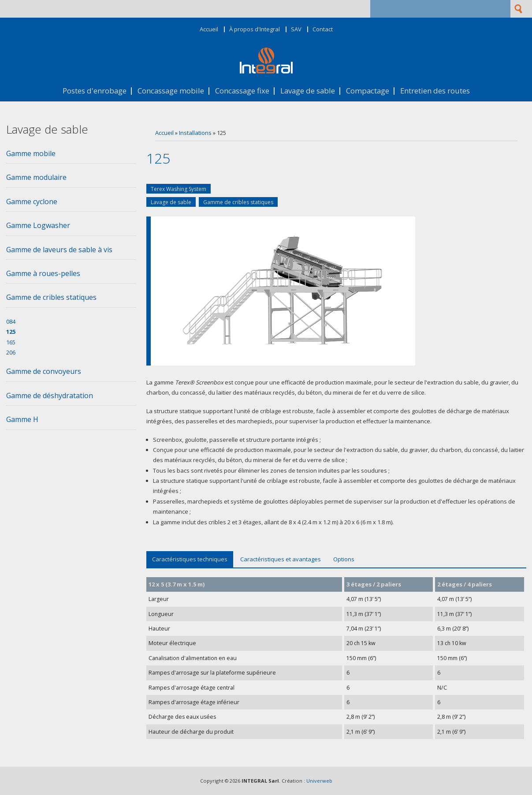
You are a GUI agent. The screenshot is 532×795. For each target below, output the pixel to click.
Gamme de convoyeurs (44, 371)
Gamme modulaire (36, 177)
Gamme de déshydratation (50, 396)
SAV (296, 29)
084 (11, 321)
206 (11, 352)
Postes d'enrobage (95, 91)
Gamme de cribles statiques (238, 202)
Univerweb (319, 781)
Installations (195, 133)
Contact (323, 29)
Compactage (368, 91)
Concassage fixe (242, 91)
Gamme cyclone (32, 202)
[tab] (71, 156)
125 (11, 332)
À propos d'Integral (255, 29)
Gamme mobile (31, 153)
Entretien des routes (435, 91)
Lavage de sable (308, 91)
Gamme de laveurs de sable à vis (59, 250)
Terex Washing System (179, 189)
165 (11, 342)
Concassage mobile (171, 91)
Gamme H (22, 419)
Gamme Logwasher (38, 225)
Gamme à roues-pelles (43, 273)
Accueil (209, 29)
